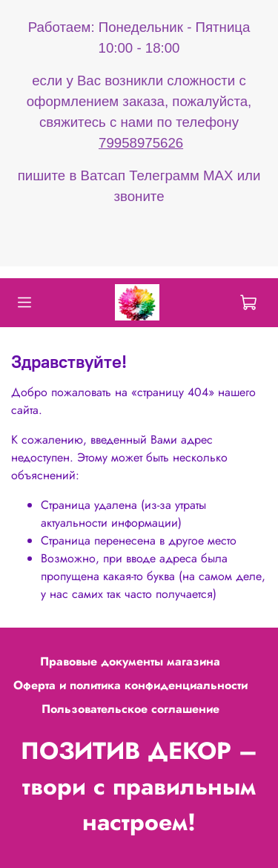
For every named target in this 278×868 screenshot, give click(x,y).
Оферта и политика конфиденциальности (130, 685)
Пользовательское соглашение (130, 709)
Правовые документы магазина (130, 661)
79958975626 (141, 143)
